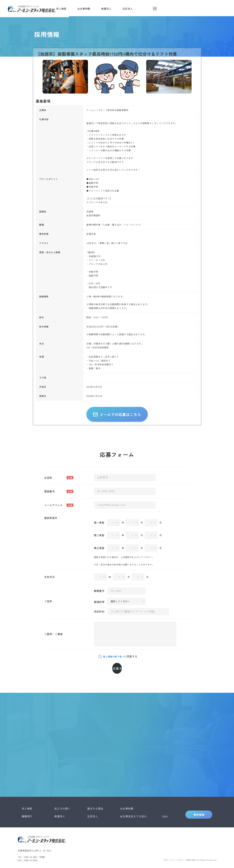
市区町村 (99, 618)
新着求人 (60, 806)
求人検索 (27, 798)
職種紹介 (27, 806)
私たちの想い (62, 798)
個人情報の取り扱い (114, 663)
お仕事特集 (127, 798)
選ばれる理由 (95, 798)
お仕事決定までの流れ (133, 806)
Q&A (165, 806)
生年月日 (50, 583)
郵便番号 (99, 597)
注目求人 (92, 806)
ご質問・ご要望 (54, 640)
